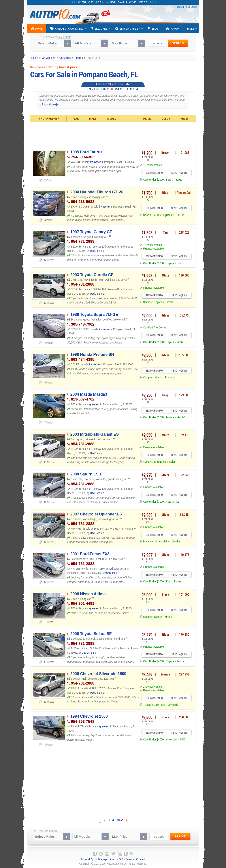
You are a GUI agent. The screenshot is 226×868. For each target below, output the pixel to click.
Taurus (178, 180)
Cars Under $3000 (153, 342)
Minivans (148, 541)
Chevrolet (162, 541)
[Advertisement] (113, 134)
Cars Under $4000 (153, 661)
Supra (180, 342)
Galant (173, 462)
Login (194, 7)
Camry (180, 263)
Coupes (148, 377)
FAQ (121, 859)
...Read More (49, 105)
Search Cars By (128, 29)
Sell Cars (99, 29)
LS (178, 502)
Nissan (158, 617)
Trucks (147, 705)
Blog (153, 29)
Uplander (175, 541)
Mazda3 (181, 417)
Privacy (130, 859)
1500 (183, 739)
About (113, 859)
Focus (178, 581)
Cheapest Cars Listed (67, 29)
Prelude (169, 377)
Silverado (173, 705)
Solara (180, 661)
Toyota (170, 263)
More (191, 29)
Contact (141, 859)
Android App (88, 859)
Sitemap (102, 859)
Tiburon (180, 215)
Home (37, 29)
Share (184, 7)
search (178, 43)
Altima (168, 617)
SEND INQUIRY (179, 173)
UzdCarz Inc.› (98, 251)
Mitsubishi (160, 462)
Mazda (170, 417)
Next (122, 820)
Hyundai (168, 215)
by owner (95, 162)
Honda (159, 377)
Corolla (169, 302)
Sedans (147, 302)
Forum (173, 29)
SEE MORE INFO (154, 173)
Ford (169, 180)
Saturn (170, 502)
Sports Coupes (152, 215)
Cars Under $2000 (153, 180)
